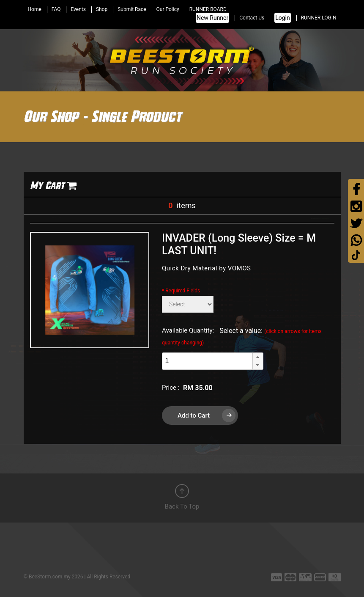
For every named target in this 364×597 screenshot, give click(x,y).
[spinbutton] (207, 361)
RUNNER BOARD (208, 9)
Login (283, 18)
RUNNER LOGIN (319, 18)
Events (78, 9)
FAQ (56, 9)
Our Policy (168, 9)
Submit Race (132, 9)
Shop (102, 9)
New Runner (212, 18)
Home (35, 9)
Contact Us (252, 18)
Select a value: (242, 336)
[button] (258, 357)
